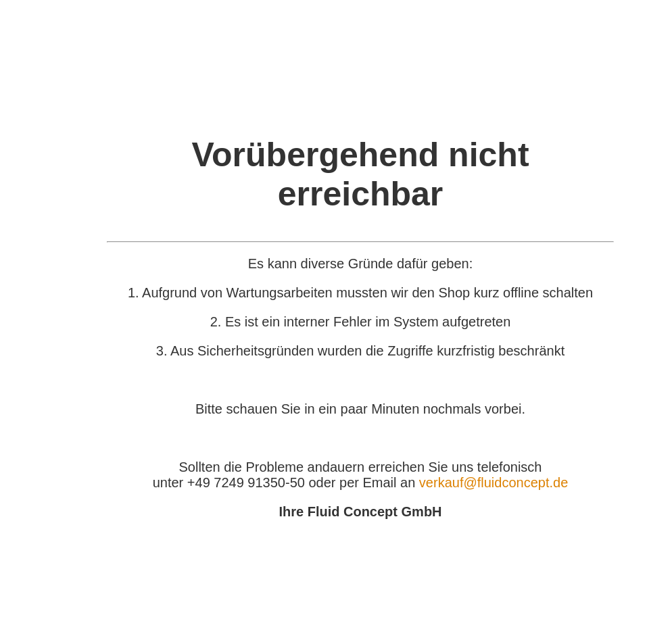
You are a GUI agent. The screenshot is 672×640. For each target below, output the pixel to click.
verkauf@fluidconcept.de (494, 483)
